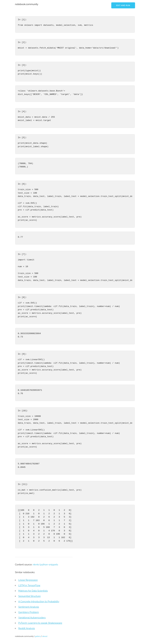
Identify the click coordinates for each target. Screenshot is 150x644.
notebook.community (27, 4)
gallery (38, 636)
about (45, 636)
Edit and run (123, 5)
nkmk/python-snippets (45, 565)
